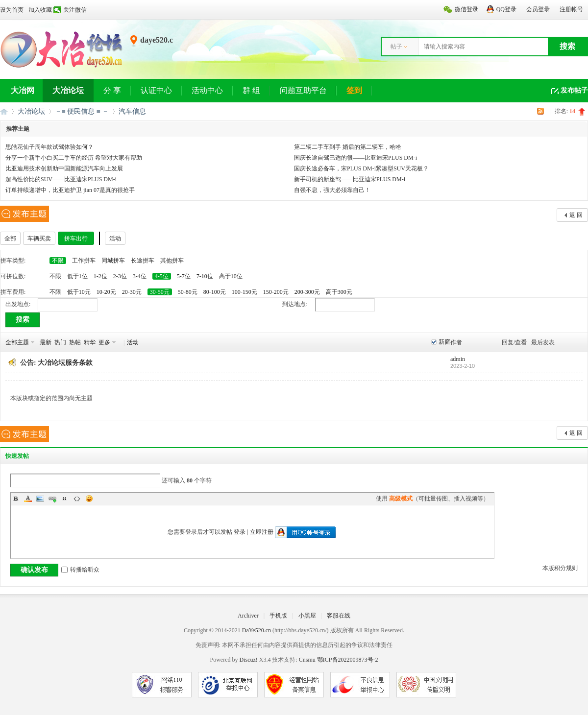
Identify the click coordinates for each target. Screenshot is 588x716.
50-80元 (188, 292)
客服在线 (339, 616)
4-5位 (162, 276)
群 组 (251, 90)
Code (77, 499)
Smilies (89, 499)
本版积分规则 (560, 568)
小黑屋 (307, 616)
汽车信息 (132, 111)
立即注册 (262, 532)
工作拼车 (84, 261)
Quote (65, 499)
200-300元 (307, 292)
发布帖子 (574, 90)
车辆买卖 (39, 239)
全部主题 (17, 342)
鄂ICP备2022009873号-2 (348, 660)
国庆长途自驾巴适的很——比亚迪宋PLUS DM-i (355, 158)
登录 (240, 532)
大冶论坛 (68, 90)
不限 (58, 261)
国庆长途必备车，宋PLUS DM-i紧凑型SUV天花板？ (361, 168)
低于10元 (79, 292)
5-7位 (184, 276)
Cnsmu (308, 660)
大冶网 (23, 90)
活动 (115, 239)
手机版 (278, 616)
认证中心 (156, 90)
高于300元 (339, 292)
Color (28, 499)
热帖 (75, 342)
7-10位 (205, 276)
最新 (46, 342)
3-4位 (140, 276)
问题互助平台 (303, 90)
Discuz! (248, 660)
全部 (10, 239)
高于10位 (231, 276)
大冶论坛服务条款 (65, 363)
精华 (90, 342)
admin (458, 359)
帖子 (396, 47)
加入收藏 (40, 10)
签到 (354, 90)
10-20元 (106, 292)
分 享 (112, 90)
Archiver (248, 616)
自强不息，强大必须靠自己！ (332, 190)
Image (40, 499)
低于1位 (77, 276)
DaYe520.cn (257, 630)
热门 (60, 342)
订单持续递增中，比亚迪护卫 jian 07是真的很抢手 (70, 190)
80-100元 (215, 292)
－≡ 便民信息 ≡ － (82, 111)
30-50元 (160, 292)
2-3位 (120, 276)
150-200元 (276, 292)
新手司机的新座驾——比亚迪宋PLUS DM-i (350, 179)
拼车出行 (76, 239)
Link (52, 499)
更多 (104, 342)
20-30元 (132, 292)
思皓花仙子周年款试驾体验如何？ (49, 147)
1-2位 (100, 276)
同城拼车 (113, 261)
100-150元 (245, 292)
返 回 (576, 215)
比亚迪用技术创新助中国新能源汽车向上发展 (64, 168)
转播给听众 (80, 570)
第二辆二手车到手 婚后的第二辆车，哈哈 (348, 147)
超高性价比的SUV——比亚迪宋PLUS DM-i (61, 179)
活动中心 (207, 90)
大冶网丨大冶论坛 (4, 111)
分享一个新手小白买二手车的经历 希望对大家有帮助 (74, 158)
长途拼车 (143, 261)
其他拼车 (172, 261)
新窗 (444, 342)
